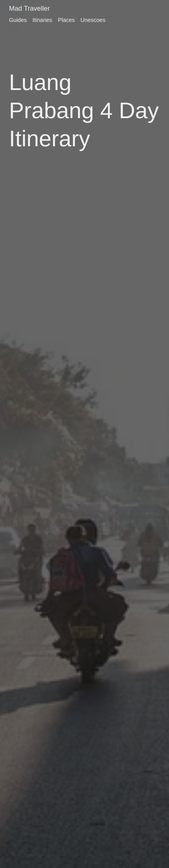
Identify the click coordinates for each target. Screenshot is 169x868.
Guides (18, 20)
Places (66, 20)
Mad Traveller (29, 8)
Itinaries (42, 20)
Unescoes (93, 20)
